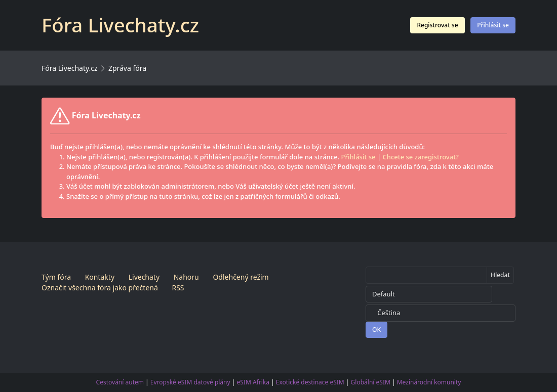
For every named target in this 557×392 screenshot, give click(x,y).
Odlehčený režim (241, 277)
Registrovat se (437, 25)
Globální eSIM (371, 382)
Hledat (500, 275)
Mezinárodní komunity (429, 382)
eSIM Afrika (253, 382)
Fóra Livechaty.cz (70, 68)
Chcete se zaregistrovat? (420, 157)
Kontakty (100, 277)
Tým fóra (56, 277)
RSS (178, 288)
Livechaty (144, 277)
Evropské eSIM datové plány (190, 382)
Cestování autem (120, 382)
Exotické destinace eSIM (310, 382)
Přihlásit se (493, 25)
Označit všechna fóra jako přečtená (100, 288)
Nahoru (186, 277)
